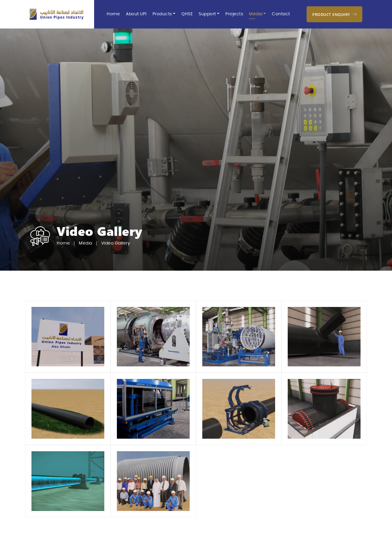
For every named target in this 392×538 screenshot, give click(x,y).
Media (256, 14)
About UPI (136, 14)
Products (162, 14)
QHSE (187, 14)
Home (113, 14)
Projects (234, 14)
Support (207, 14)
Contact (281, 14)
